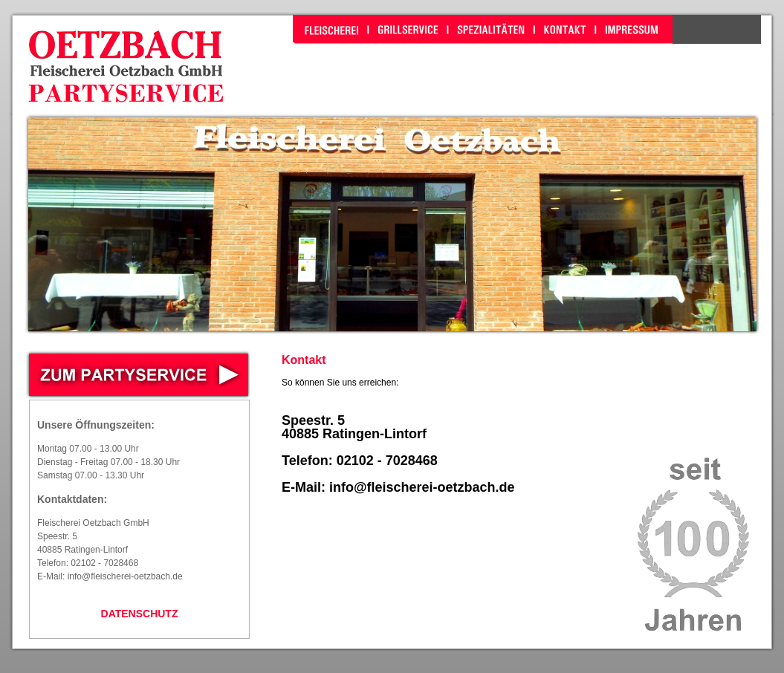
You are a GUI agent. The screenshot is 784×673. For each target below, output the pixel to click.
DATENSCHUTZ (140, 614)
